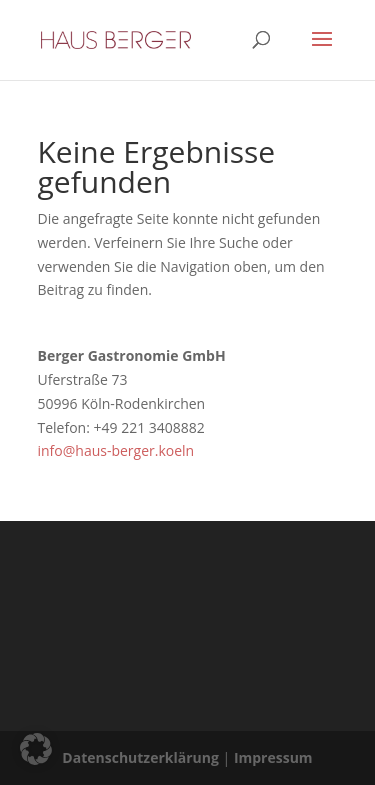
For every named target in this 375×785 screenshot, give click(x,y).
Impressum (273, 757)
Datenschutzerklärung (140, 757)
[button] (36, 749)
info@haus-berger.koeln (116, 450)
